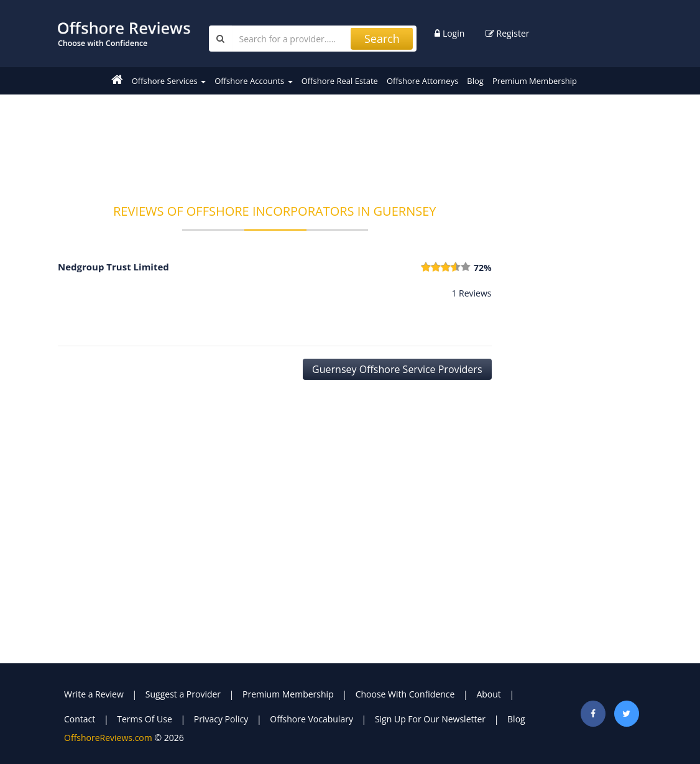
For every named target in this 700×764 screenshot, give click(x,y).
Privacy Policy (221, 719)
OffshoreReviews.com (108, 738)
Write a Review (94, 694)
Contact (80, 719)
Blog (475, 81)
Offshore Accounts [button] (253, 81)
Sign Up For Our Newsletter (430, 719)
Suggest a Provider (183, 694)
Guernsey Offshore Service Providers (397, 369)
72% (483, 268)
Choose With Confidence (405, 694)
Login (449, 33)
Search (382, 39)
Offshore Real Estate (340, 81)
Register (508, 33)
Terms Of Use (145, 719)
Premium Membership (535, 81)
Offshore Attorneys (422, 81)
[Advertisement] (284, 141)
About (488, 694)
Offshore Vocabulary (311, 719)
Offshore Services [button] (169, 81)
